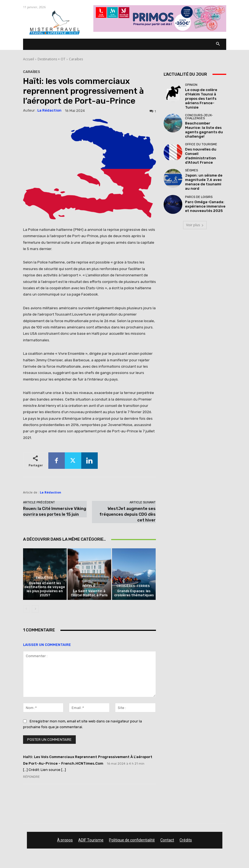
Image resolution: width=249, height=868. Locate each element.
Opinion (191, 85)
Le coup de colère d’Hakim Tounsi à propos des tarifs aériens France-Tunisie (205, 95)
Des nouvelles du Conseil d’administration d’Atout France (205, 141)
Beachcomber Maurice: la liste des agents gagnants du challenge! (204, 119)
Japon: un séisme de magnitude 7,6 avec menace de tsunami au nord (203, 164)
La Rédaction (49, 110)
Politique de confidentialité (132, 841)
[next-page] (35, 610)
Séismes (191, 153)
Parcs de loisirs (199, 178)
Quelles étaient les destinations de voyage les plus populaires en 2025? (45, 591)
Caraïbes (76, 59)
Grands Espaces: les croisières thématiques (134, 594)
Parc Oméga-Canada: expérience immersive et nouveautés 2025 (204, 186)
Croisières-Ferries (133, 588)
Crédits (186, 841)
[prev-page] (26, 610)
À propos (65, 841)
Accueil (29, 59)
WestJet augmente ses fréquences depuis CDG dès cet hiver (128, 514)
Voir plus (195, 205)
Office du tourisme (201, 132)
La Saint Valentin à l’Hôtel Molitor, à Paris (89, 594)
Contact (167, 841)
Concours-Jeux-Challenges (199, 109)
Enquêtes (44, 581)
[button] (218, 44)
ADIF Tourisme (91, 841)
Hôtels (89, 588)
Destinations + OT (51, 59)
